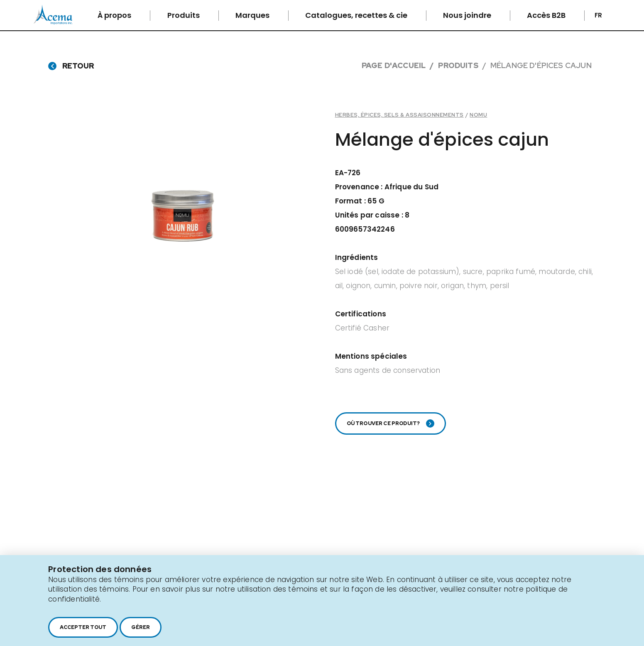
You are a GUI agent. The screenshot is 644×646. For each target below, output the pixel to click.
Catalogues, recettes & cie (357, 15)
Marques (253, 15)
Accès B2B (547, 15)
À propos (115, 15)
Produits (184, 15)
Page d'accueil (394, 65)
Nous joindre (468, 15)
